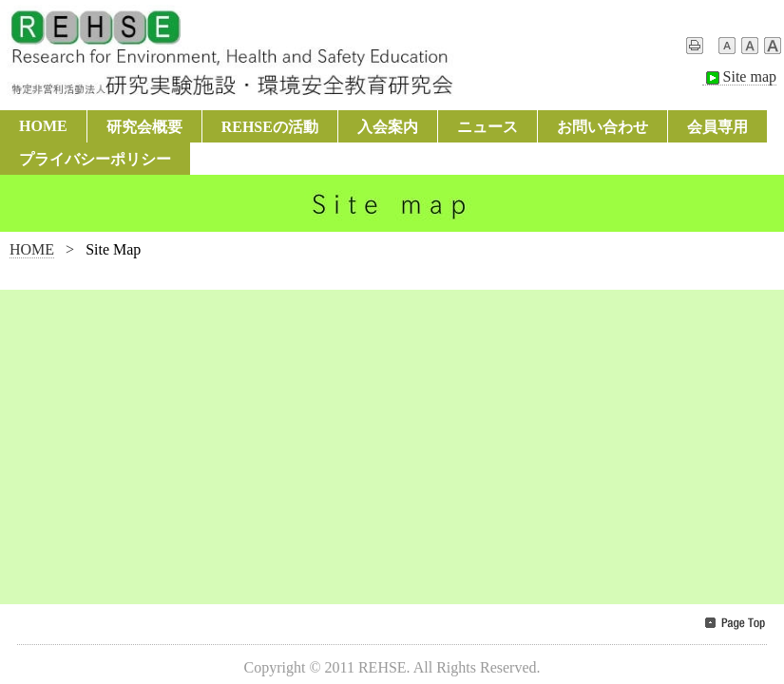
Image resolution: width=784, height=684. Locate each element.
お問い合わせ (602, 127)
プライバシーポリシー (95, 159)
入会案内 (388, 127)
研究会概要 (144, 127)
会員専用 (717, 127)
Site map (739, 77)
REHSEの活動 (270, 127)
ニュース (488, 127)
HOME (43, 126)
